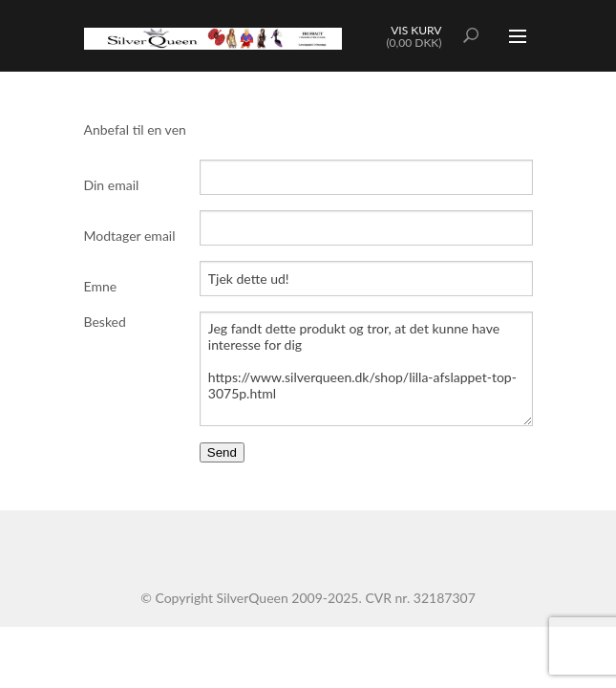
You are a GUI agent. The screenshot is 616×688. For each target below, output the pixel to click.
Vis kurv (416, 30)
